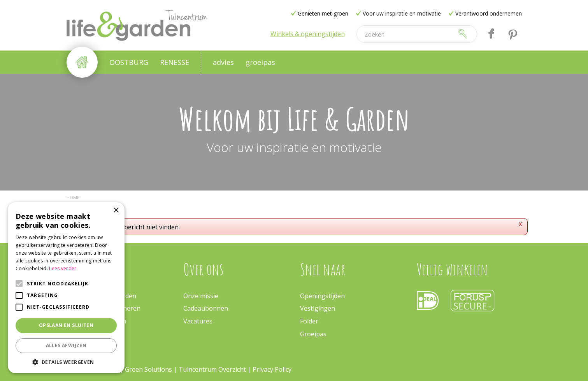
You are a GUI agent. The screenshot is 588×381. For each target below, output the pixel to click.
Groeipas (313, 334)
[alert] (66, 288)
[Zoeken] (405, 34)
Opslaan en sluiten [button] (66, 325)
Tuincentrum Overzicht (212, 369)
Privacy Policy (272, 369)
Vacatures (198, 321)
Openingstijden (322, 296)
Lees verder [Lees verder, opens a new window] (63, 268)
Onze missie (201, 296)
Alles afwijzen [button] (66, 345)
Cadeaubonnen (206, 308)
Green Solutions (149, 369)
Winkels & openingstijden (308, 34)
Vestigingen (318, 308)
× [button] (116, 211)
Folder (309, 321)
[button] (66, 362)
